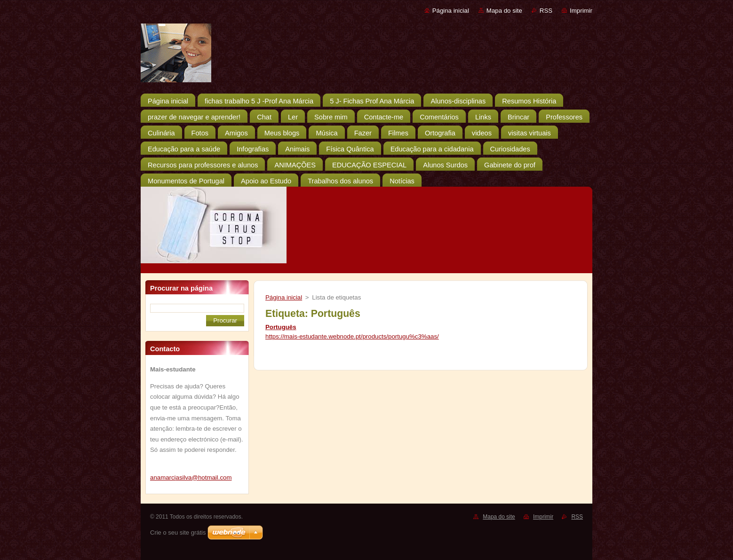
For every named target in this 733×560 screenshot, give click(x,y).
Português (281, 327)
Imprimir (581, 11)
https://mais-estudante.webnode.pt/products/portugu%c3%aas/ (352, 336)
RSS (546, 11)
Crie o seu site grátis (178, 532)
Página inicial (451, 11)
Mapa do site (504, 11)
